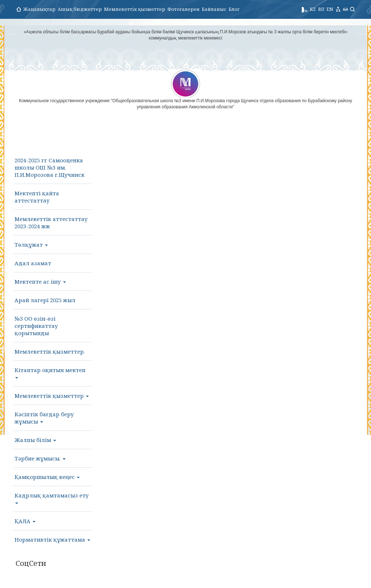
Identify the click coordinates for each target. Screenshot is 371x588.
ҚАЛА (25, 521)
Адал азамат (33, 263)
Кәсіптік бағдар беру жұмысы (44, 418)
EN (330, 9)
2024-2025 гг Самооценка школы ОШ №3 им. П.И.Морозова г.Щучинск (49, 167)
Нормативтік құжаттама (52, 539)
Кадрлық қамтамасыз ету (52, 498)
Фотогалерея (184, 9)
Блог (234, 9)
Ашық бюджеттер (80, 9)
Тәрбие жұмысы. (40, 458)
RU (321, 9)
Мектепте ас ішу (40, 282)
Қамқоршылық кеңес (47, 477)
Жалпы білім (35, 440)
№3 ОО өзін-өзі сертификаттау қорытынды (36, 326)
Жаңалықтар (39, 9)
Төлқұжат (31, 245)
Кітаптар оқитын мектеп (50, 372)
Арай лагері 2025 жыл (45, 300)
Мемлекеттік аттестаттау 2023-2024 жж (51, 222)
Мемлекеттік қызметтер (135, 9)
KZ (313, 9)
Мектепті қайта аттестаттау (37, 197)
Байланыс (214, 9)
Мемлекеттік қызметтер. (50, 351)
